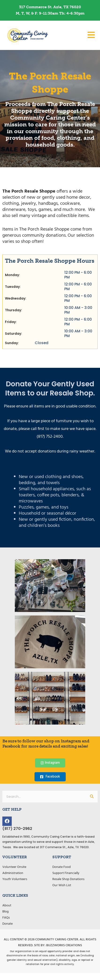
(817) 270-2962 (17, 829)
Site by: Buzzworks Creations (58, 945)
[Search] (92, 797)
